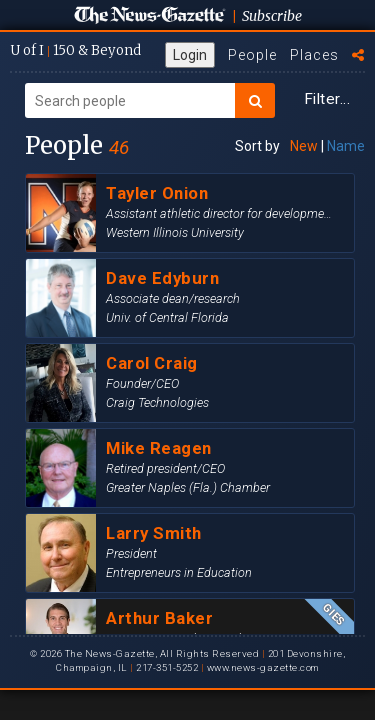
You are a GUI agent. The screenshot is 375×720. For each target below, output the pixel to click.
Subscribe (272, 16)
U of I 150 (75, 50)
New (304, 146)
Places (314, 55)
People (252, 55)
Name (346, 146)
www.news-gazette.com (263, 667)
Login (190, 55)
